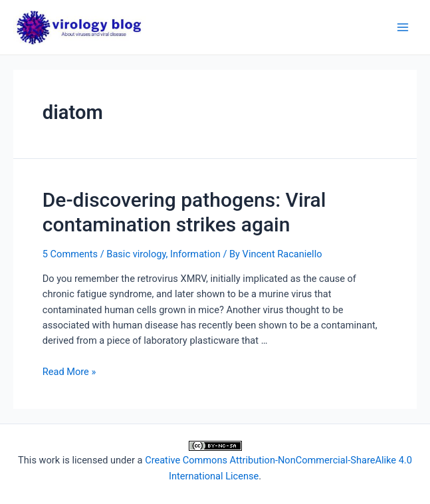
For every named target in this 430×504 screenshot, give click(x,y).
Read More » (69, 372)
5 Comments (70, 254)
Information (195, 254)
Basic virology (136, 254)
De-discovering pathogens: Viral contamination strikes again (184, 212)
